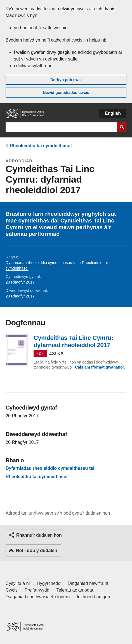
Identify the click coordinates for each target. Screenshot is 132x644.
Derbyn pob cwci (66, 80)
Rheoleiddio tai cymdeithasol (41, 146)
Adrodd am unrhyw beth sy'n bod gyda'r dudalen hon (58, 513)
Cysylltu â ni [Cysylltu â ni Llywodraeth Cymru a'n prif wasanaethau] (18, 583)
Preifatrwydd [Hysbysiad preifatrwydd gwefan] (37, 590)
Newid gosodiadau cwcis (66, 93)
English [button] (113, 113)
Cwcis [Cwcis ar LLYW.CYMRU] (12, 590)
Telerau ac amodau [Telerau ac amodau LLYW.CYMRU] (76, 590)
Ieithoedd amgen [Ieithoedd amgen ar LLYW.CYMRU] (94, 597)
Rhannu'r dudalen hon (39, 535)
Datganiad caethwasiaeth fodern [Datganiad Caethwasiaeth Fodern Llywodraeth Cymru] (38, 597)
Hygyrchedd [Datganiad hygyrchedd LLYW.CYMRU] (49, 583)
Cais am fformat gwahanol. (100, 367)
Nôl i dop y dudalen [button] (37, 550)
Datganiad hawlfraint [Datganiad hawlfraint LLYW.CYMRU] (88, 583)
